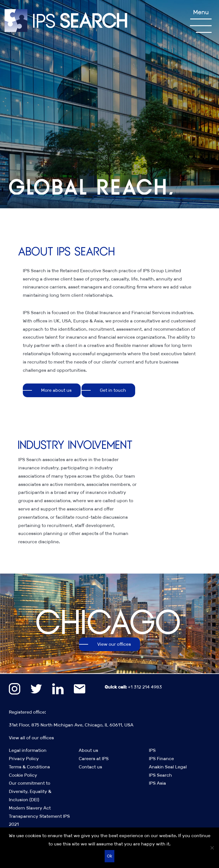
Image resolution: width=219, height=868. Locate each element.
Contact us (90, 767)
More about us (56, 390)
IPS (152, 750)
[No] (212, 848)
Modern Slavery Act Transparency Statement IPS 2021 (39, 816)
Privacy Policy (24, 759)
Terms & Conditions (29, 767)
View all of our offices (31, 738)
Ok (109, 856)
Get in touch (113, 390)
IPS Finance (161, 759)
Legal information (28, 750)
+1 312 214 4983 (133, 687)
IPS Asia (157, 783)
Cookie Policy (23, 775)
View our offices (114, 644)
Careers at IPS (94, 759)
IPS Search (160, 775)
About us (88, 750)
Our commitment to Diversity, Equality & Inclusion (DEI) (30, 791)
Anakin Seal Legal (168, 767)
